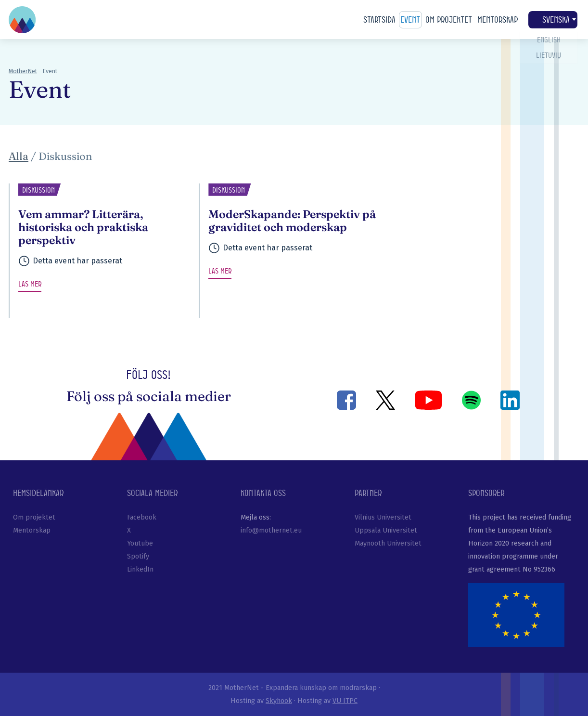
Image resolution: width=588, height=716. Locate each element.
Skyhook (279, 701)
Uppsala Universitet (386, 530)
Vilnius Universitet (383, 517)
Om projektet (449, 20)
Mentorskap (498, 20)
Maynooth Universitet (388, 543)
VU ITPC (345, 701)
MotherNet (23, 71)
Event (410, 20)
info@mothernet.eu (271, 530)
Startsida (379, 20)
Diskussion (65, 156)
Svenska (553, 20)
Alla (19, 156)
